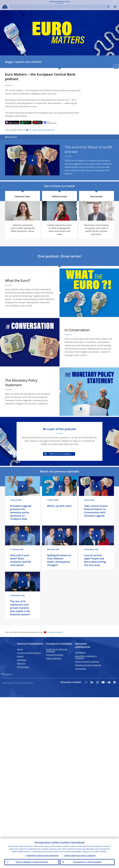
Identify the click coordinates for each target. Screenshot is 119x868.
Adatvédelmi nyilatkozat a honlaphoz (86, 657)
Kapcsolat (21, 663)
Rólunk (20, 649)
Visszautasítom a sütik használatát (87, 862)
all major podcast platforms (42, 130)
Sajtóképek (22, 660)
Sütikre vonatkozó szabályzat (87, 662)
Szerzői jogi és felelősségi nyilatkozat (57, 650)
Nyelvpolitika (81, 669)
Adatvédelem (81, 653)
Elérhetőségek (23, 667)
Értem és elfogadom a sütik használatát (32, 862)
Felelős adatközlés (54, 658)
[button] (115, 2)
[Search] (58, 7)
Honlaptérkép (8, 674)
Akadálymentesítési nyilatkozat (88, 665)
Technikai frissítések (55, 655)
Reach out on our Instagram (60, 454)
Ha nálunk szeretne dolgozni (29, 653)
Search (108, 7)
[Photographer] (112, 219)
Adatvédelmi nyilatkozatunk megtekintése (42, 856)
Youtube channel (55, 632)
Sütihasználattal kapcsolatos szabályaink (80, 856)
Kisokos (20, 656)
